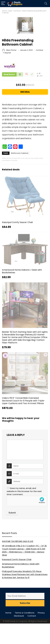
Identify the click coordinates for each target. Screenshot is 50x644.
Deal (10, 11)
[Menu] (3, 4)
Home (4, 11)
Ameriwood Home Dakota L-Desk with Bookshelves (22, 271)
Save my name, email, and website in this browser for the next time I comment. (24, 491)
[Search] (46, 4)
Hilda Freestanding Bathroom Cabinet (18, 42)
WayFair (8, 53)
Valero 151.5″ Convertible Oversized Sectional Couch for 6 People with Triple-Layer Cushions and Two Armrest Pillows (24, 401)
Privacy (41, 613)
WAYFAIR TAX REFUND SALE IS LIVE (18, 541)
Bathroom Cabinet (20, 153)
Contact (32, 616)
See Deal (25, 92)
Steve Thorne (9, 50)
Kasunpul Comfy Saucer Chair (18, 222)
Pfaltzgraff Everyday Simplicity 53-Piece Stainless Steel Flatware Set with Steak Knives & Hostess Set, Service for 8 (25, 574)
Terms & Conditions (25, 613)
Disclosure (19, 616)
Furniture (17, 11)
